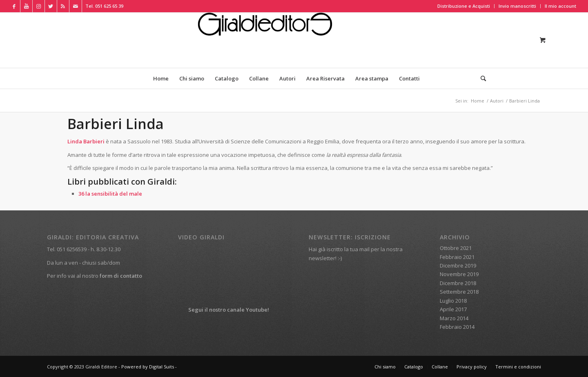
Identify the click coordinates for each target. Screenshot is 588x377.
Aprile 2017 (453, 309)
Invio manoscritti (517, 6)
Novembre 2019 (459, 274)
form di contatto (121, 276)
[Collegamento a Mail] (76, 6)
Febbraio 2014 (457, 327)
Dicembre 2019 (458, 265)
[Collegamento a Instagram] (39, 6)
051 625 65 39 (109, 6)
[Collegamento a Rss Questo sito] (63, 6)
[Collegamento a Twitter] (51, 6)
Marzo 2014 (454, 318)
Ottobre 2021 (456, 248)
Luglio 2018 (453, 301)
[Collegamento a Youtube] (26, 6)
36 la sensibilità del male (110, 194)
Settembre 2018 (459, 292)
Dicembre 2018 (458, 283)
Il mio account (560, 6)
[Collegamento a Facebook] (14, 6)
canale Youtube (247, 310)
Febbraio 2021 (457, 257)
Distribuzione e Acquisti (464, 6)
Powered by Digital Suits (148, 367)
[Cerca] (481, 78)
